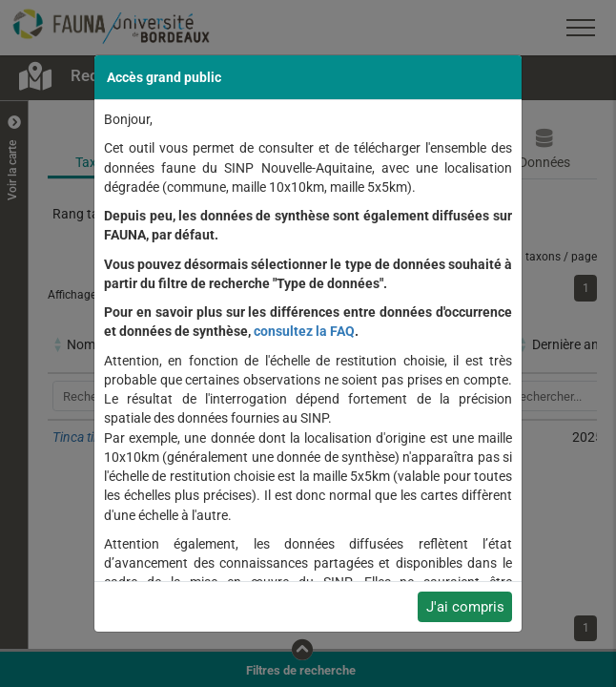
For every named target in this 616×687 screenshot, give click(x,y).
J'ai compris (465, 607)
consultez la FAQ (304, 331)
